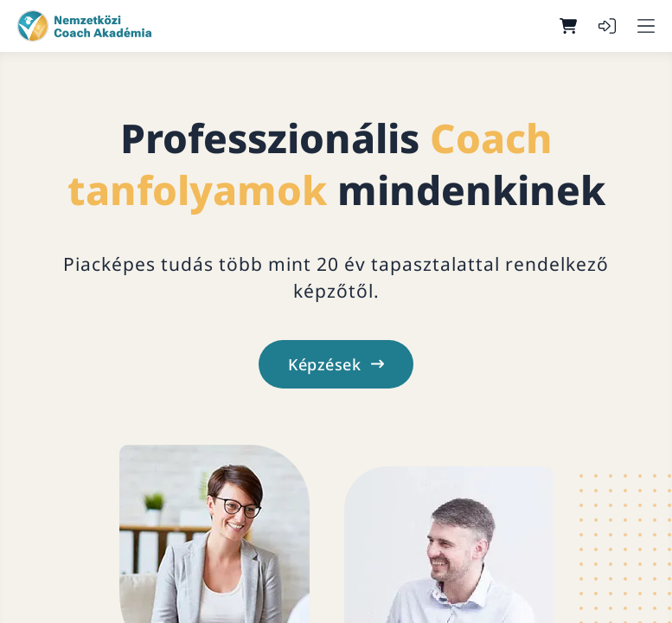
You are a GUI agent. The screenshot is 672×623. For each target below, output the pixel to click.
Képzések (336, 364)
